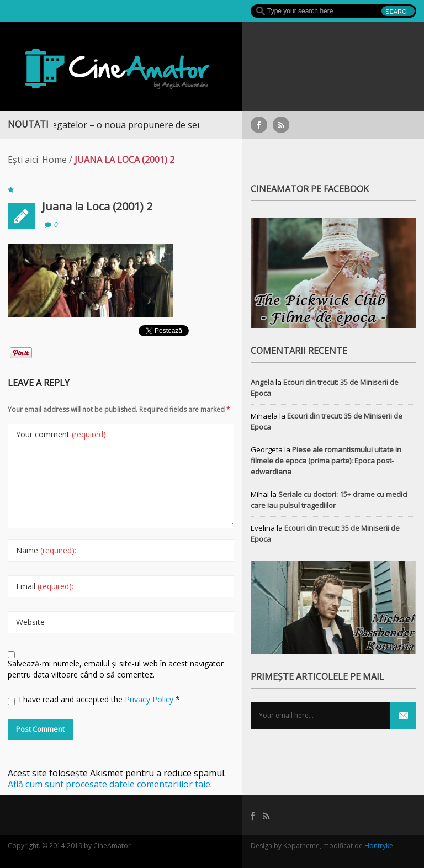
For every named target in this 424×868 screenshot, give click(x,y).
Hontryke (379, 846)
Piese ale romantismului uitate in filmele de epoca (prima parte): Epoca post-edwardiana (326, 461)
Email (45, 586)
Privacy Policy (150, 699)
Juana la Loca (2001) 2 (97, 206)
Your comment (62, 434)
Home (54, 160)
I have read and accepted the (94, 700)
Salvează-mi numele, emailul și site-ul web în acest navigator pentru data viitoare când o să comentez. (116, 669)
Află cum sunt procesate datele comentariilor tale (109, 784)
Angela (262, 382)
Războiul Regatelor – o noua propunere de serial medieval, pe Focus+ (157, 125)
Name (46, 550)
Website (30, 622)
